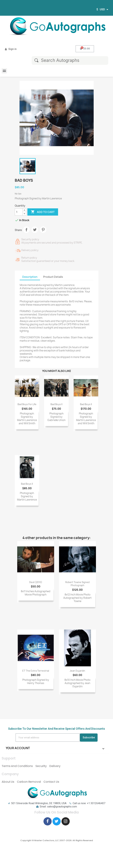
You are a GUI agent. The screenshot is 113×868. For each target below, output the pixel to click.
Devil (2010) (36, 582)
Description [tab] (30, 277)
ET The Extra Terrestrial (36, 671)
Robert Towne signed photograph (77, 584)
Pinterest (43, 230)
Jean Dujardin (77, 671)
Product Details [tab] (53, 277)
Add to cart (43, 212)
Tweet (35, 230)
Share (26, 230)
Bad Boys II (56, 404)
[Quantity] (19, 212)
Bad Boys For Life (27, 404)
